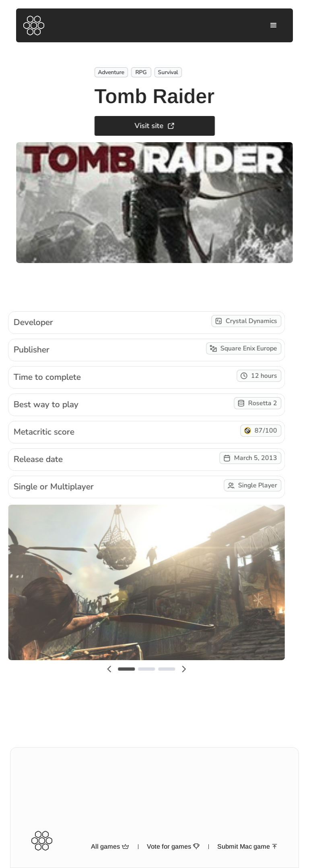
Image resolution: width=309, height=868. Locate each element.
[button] (274, 25)
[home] (34, 26)
